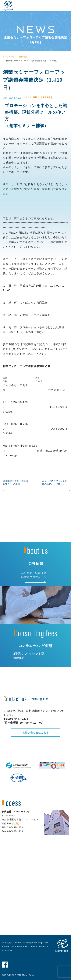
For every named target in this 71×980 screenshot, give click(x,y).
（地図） (16, 824)
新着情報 (46, 97)
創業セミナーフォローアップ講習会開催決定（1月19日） (34, 80)
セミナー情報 (31, 97)
